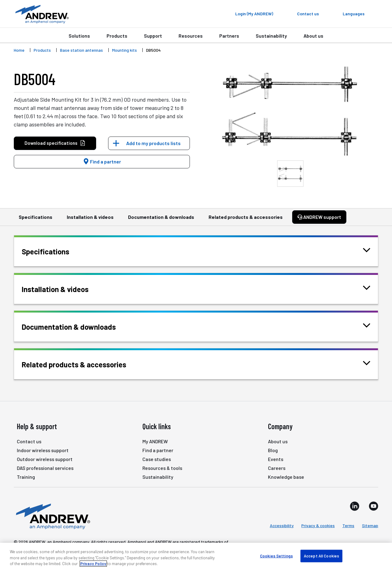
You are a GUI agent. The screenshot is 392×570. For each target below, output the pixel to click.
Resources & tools (162, 468)
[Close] (382, 556)
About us (313, 36)
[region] (196, 556)
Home (19, 50)
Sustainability (271, 36)
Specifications (36, 220)
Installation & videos (90, 220)
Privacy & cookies (318, 525)
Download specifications (55, 143)
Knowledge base (286, 477)
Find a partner (102, 161)
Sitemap (370, 525)
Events (276, 459)
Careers (277, 468)
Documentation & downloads (161, 220)
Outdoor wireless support (45, 459)
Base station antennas (81, 50)
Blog (273, 450)
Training (26, 477)
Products (117, 36)
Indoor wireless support (43, 450)
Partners (229, 36)
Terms (348, 525)
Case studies (157, 459)
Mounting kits (124, 50)
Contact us (29, 441)
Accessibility (282, 525)
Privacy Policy (93, 564)
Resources (191, 36)
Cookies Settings (276, 556)
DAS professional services (45, 468)
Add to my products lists (153, 143)
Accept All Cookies (321, 556)
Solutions (79, 36)
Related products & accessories (246, 220)
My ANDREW (155, 441)
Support (153, 36)
